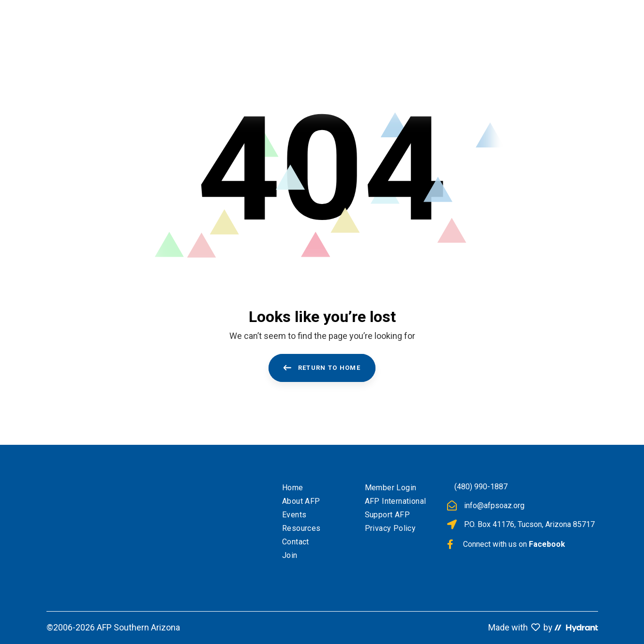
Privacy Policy (390, 528)
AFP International (396, 501)
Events (294, 515)
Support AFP (387, 515)
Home (293, 488)
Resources (301, 528)
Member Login (391, 488)
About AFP (301, 501)
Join (290, 555)
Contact (296, 542)
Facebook (547, 544)
